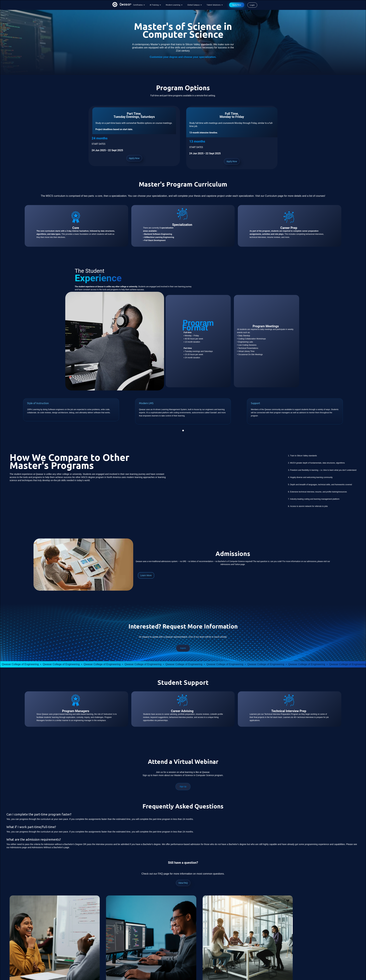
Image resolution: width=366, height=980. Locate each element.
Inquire (183, 648)
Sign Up (183, 787)
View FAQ (183, 883)
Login (252, 5)
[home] (122, 5)
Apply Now (237, 5)
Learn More (146, 575)
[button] (140, 5)
